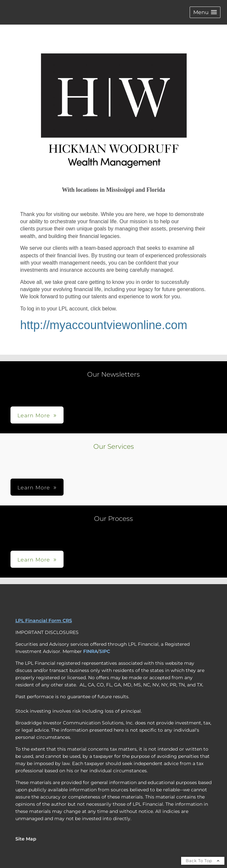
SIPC (105, 651)
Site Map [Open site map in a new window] (26, 839)
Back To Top (203, 861)
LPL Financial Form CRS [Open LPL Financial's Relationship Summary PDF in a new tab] (44, 621)
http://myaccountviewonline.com (104, 325)
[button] (205, 12)
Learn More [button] (34, 415)
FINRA (90, 651)
